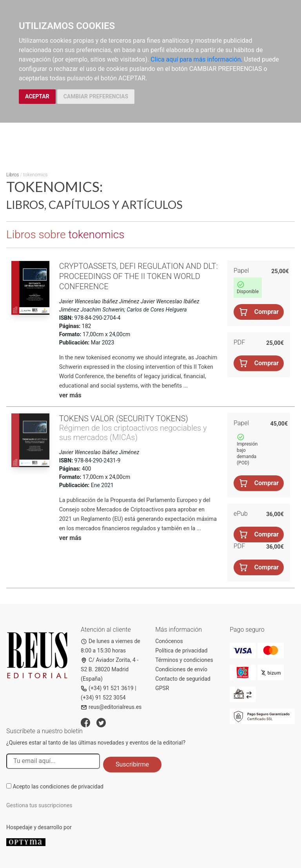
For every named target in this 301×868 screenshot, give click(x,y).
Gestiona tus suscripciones (39, 805)
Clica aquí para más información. (196, 59)
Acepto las (58, 786)
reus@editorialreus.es (111, 707)
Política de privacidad (181, 651)
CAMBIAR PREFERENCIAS (96, 96)
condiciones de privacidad (72, 786)
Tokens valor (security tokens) (124, 419)
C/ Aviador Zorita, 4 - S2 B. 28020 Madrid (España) (110, 669)
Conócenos (169, 641)
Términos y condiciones (184, 660)
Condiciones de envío (181, 669)
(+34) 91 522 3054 (103, 698)
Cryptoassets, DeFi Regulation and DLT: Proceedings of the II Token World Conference (139, 276)
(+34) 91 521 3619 (107, 688)
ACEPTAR (37, 96)
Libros (13, 175)
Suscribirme (132, 764)
